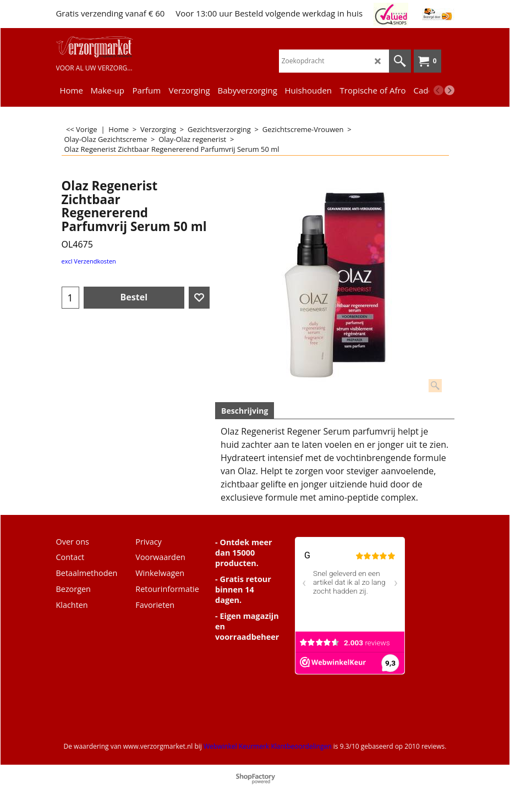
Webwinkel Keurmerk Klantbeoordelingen (268, 746)
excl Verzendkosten (89, 261)
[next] (449, 90)
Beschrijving (245, 411)
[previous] (438, 90)
